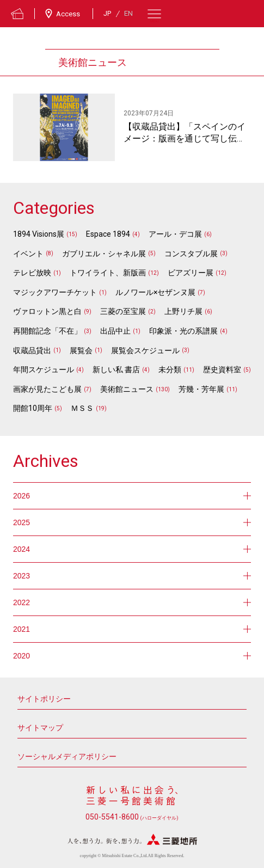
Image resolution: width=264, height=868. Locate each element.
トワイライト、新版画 (108, 273)
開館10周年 (33, 408)
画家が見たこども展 (47, 389)
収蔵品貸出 (32, 350)
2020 (132, 656)
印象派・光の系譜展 (183, 331)
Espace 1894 (108, 234)
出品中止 (115, 331)
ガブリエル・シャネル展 (104, 254)
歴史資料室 (222, 370)
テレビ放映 (32, 273)
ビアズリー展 (191, 273)
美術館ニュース (127, 389)
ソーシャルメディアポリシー (67, 757)
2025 (132, 522)
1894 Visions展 (39, 234)
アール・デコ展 (175, 234)
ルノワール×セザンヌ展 (155, 292)
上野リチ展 (183, 311)
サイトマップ (40, 728)
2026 (132, 496)
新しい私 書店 (116, 370)
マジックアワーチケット (55, 292)
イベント (28, 254)
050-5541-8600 (132, 817)
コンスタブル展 (191, 254)
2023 (132, 576)
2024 (132, 549)
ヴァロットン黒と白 (47, 311)
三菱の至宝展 (123, 311)
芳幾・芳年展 (201, 389)
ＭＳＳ (82, 408)
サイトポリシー (44, 699)
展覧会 (81, 350)
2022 (132, 602)
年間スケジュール (44, 370)
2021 (132, 629)
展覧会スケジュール (145, 350)
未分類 (170, 370)
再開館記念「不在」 (47, 331)
